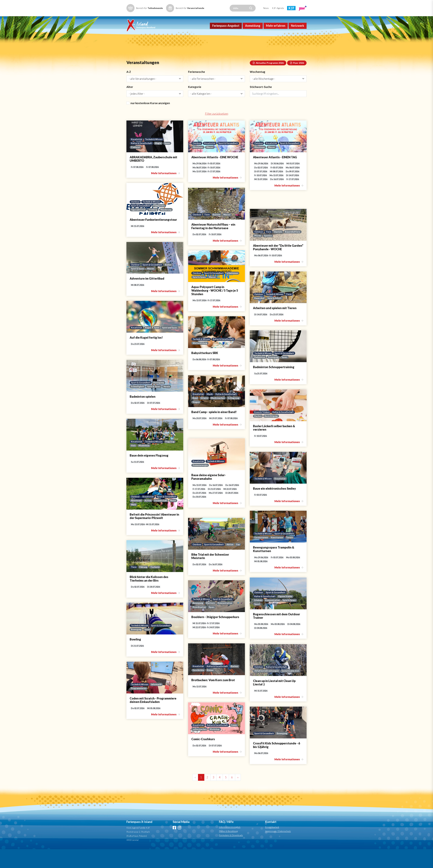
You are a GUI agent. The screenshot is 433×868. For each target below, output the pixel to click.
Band (195, 416)
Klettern (211, 621)
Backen (258, 434)
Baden (171, 283)
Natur (151, 523)
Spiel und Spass (139, 346)
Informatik (158, 703)
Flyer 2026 (297, 80)
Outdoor (197, 162)
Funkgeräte (161, 224)
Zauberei (136, 166)
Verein (168, 405)
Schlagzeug (199, 421)
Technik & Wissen (155, 157)
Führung (144, 585)
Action (174, 519)
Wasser (235, 166)
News (266, 8)
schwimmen (199, 295)
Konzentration (274, 618)
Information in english (230, 846)
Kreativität (137, 157)
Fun (195, 563)
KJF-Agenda (278, 8)
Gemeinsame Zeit (263, 689)
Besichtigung (272, 434)
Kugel (149, 342)
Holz (133, 464)
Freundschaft (138, 523)
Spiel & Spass (138, 287)
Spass (169, 162)
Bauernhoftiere (263, 254)
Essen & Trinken (263, 430)
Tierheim (156, 585)
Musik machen (219, 416)
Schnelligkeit (138, 405)
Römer (222, 689)
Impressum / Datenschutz (278, 850)
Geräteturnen (262, 556)
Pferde (277, 254)
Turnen (293, 556)
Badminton (260, 376)
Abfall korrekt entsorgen (268, 685)
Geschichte (209, 689)
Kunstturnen (279, 556)
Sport (257, 623)
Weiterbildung (200, 362)
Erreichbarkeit (272, 846)
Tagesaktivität (139, 228)
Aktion (233, 559)
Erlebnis (259, 618)
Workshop (216, 748)
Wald (160, 523)
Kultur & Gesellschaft (142, 162)
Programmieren (139, 707)
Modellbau (145, 464)
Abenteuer (223, 166)
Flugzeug (173, 460)
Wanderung (168, 228)
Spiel (158, 342)
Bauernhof (260, 317)
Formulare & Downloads (231, 854)
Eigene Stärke (288, 614)
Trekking (154, 228)
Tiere (208, 233)
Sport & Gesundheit (203, 166)
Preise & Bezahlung (228, 850)
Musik (211, 412)
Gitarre (205, 416)
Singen (211, 421)
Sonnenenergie (201, 484)
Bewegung (275, 376)
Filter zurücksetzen (216, 132)
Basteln (218, 233)
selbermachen (200, 748)
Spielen (288, 254)
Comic (237, 743)
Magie (160, 162)
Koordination (200, 626)
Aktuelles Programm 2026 (268, 80)
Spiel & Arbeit (276, 317)
